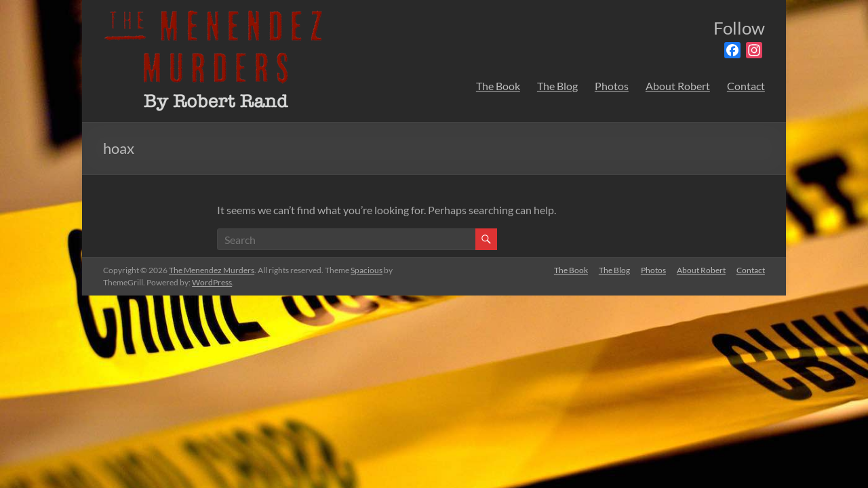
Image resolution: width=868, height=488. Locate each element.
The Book (498, 86)
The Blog (557, 86)
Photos (612, 86)
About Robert (678, 86)
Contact (746, 86)
